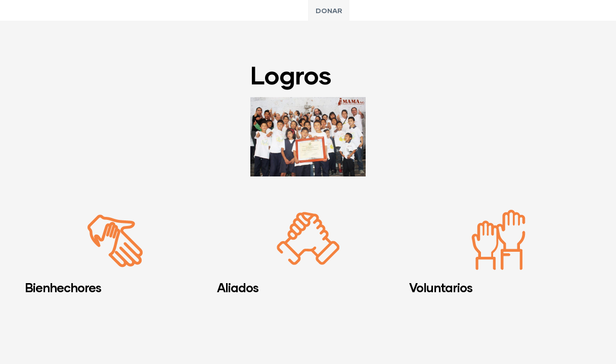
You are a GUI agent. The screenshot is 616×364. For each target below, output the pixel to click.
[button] (329, 10)
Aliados (238, 287)
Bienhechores (63, 287)
